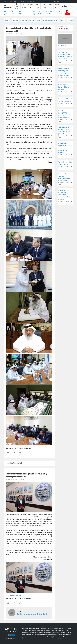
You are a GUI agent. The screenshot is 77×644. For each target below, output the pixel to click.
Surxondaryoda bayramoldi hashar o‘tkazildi (64, 87)
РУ (67, 1)
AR (72, 1)
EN (70, 1)
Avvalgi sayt (56, 1)
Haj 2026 (70, 20)
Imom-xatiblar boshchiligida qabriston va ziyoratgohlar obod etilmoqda (64, 195)
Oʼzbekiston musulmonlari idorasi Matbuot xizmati (32, 614)
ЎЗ (65, 1)
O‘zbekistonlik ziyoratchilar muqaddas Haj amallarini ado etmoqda (63, 148)
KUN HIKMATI (62, 46)
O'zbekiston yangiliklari (15, 595)
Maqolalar (24, 20)
